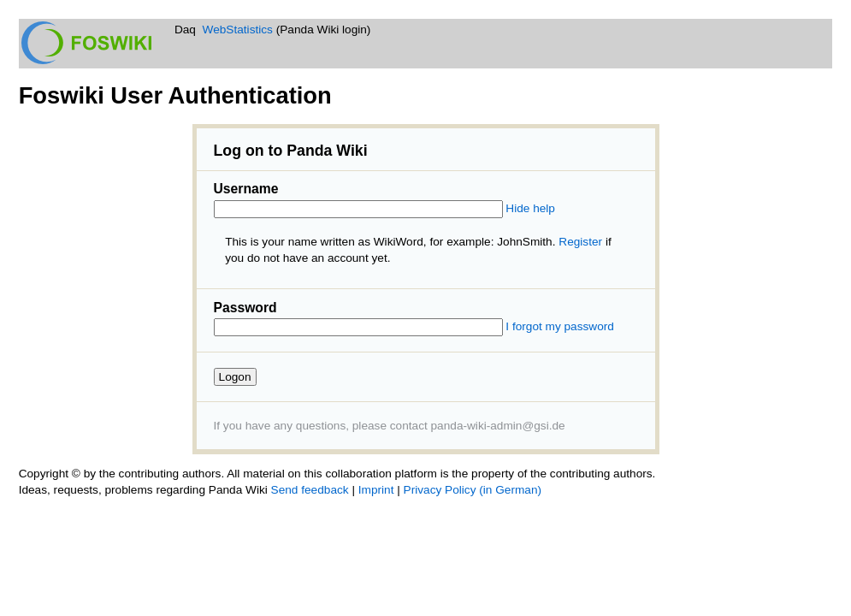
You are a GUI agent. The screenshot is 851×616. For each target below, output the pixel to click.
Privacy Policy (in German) (473, 490)
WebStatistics (238, 30)
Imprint (376, 490)
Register (580, 242)
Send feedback (310, 490)
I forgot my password (560, 326)
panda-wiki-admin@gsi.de (498, 426)
